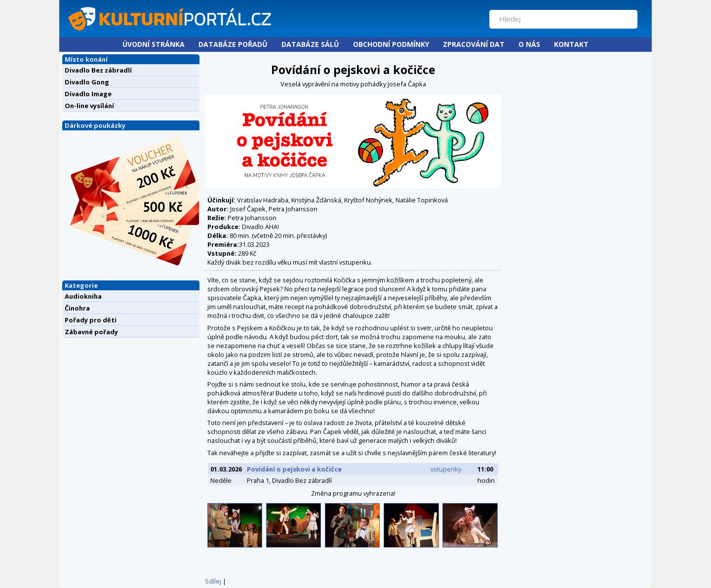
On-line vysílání (89, 106)
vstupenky (446, 469)
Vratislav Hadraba (263, 200)
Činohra (77, 308)
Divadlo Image (88, 94)
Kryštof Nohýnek (368, 200)
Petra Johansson (293, 209)
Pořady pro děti (91, 320)
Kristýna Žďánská (316, 200)
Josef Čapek (248, 209)
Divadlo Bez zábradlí (98, 70)
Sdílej (213, 581)
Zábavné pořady (91, 332)
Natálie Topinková (422, 200)
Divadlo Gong (87, 82)
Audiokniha (83, 296)
